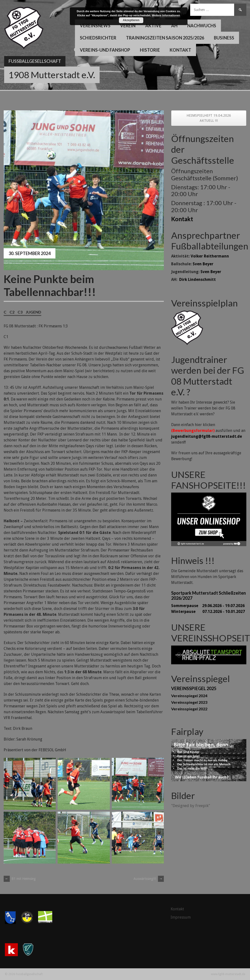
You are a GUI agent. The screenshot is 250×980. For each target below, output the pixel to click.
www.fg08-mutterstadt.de (228, 974)
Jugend (33, 312)
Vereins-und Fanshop (105, 50)
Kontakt (180, 50)
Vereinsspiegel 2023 (189, 702)
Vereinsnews (95, 26)
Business (224, 38)
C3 (20, 312)
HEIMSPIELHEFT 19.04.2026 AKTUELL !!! (209, 118)
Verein (128, 26)
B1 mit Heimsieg (20, 879)
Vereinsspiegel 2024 (189, 696)
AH (174, 26)
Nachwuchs (202, 26)
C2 (12, 312)
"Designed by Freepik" (191, 806)
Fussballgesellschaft (35, 61)
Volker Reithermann (210, 256)
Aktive (153, 26)
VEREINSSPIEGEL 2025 (194, 688)
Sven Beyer (203, 264)
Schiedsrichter (98, 38)
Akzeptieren (131, 20)
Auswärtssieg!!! (149, 879)
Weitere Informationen (166, 15)
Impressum (181, 917)
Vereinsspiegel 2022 (189, 709)
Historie (150, 50)
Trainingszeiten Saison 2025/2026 (165, 38)
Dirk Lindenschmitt (198, 280)
